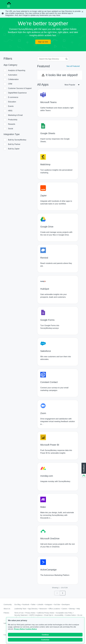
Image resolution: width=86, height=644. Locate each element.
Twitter (33, 605)
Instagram (49, 605)
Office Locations (54, 609)
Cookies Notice (31, 629)
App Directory (33, 609)
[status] (43, 13)
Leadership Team (20, 609)
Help (78, 609)
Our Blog (17, 605)
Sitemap (72, 609)
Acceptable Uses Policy (64, 613)
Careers (64, 609)
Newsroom (43, 609)
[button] (84, 470)
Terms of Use (19, 613)
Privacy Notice (19, 629)
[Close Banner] (83, 12)
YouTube (57, 605)
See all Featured (73, 66)
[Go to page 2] (63, 593)
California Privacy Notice (46, 613)
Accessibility (59, 615)
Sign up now (43, 42)
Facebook (26, 605)
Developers (66, 605)
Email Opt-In (49, 615)
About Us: (7, 609)
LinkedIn (40, 605)
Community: (8, 605)
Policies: (6, 613)
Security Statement (21, 615)
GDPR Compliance (36, 615)
